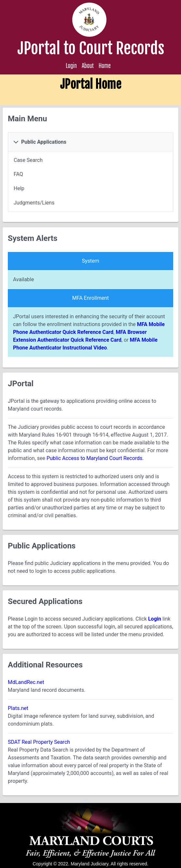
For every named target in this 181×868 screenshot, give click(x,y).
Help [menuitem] (19, 189)
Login (71, 66)
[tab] (90, 142)
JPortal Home (90, 84)
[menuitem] (90, 160)
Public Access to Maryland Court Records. (95, 458)
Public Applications (44, 142)
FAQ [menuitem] (18, 174)
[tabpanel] (90, 182)
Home (105, 66)
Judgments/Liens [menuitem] (34, 203)
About (88, 66)
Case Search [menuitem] (28, 160)
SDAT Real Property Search (39, 742)
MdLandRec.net (26, 682)
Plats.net (18, 708)
